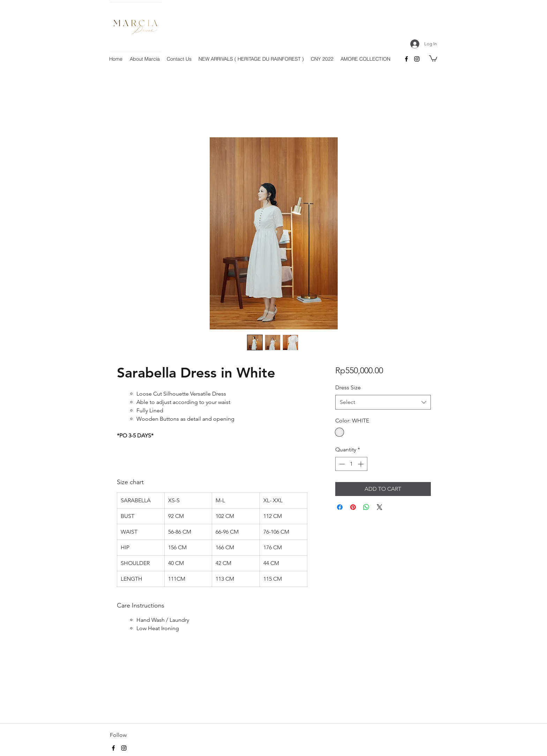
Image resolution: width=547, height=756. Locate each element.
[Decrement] (341, 464)
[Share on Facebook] (340, 507)
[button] (433, 58)
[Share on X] (380, 507)
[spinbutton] (351, 464)
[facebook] (406, 59)
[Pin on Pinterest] (353, 507)
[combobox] (383, 402)
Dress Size (348, 387)
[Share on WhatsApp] (366, 507)
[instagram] (417, 59)
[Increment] (361, 464)
